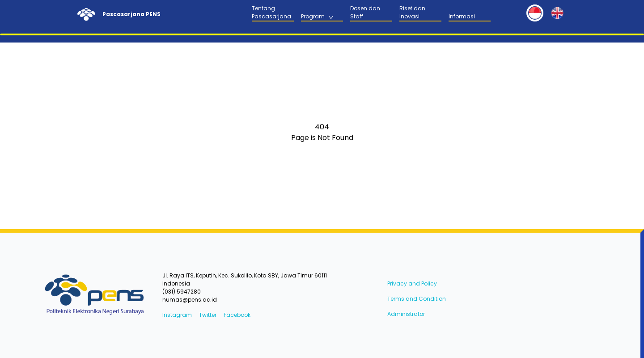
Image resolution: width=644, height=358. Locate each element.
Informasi (462, 16)
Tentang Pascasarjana (271, 12)
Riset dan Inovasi (412, 12)
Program (313, 16)
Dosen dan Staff (365, 12)
